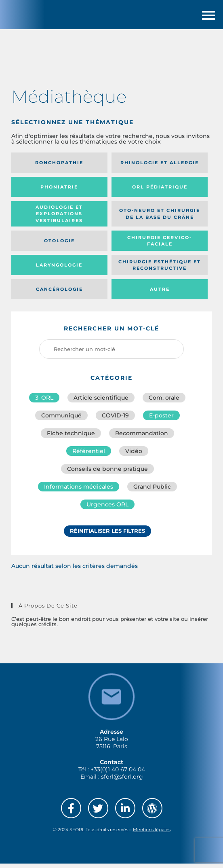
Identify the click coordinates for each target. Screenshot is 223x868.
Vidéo (134, 455)
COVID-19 (115, 420)
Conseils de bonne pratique (107, 473)
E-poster (161, 420)
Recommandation (142, 438)
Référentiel (89, 455)
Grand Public (152, 491)
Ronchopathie (59, 167)
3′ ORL (44, 402)
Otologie (59, 245)
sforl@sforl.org (122, 781)
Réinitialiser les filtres (107, 535)
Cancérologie (59, 294)
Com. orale (164, 402)
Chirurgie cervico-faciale (160, 245)
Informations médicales (79, 491)
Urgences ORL (107, 509)
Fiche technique (71, 438)
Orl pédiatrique (160, 191)
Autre (160, 294)
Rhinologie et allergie (160, 167)
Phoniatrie (59, 191)
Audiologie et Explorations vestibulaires (59, 218)
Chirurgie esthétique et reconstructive (160, 270)
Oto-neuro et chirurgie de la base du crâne (160, 218)
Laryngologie (59, 269)
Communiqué (61, 420)
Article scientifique (101, 402)
